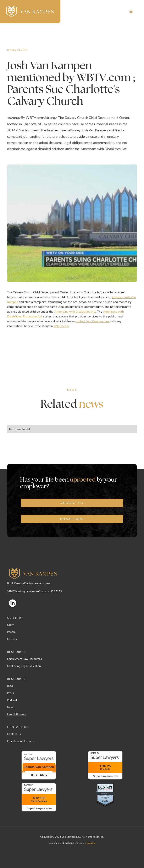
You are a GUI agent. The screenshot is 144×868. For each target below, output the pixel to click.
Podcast (12, 700)
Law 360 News (16, 714)
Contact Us (14, 734)
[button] (131, 12)
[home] (30, 12)
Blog (10, 686)
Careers (12, 639)
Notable (91, 843)
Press (11, 693)
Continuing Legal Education (24, 666)
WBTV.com (61, 326)
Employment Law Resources (25, 659)
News (11, 707)
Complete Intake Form (21, 741)
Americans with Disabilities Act (75, 312)
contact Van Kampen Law (92, 321)
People (11, 632)
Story (10, 625)
